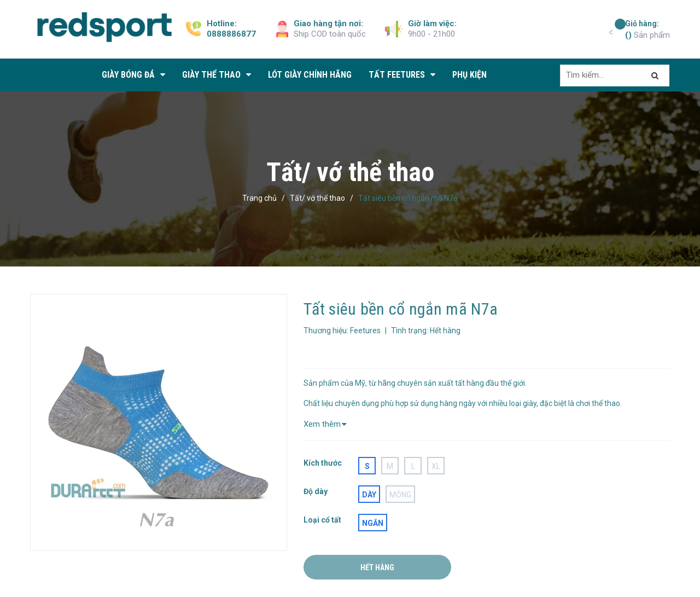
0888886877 (231, 34)
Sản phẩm (647, 29)
